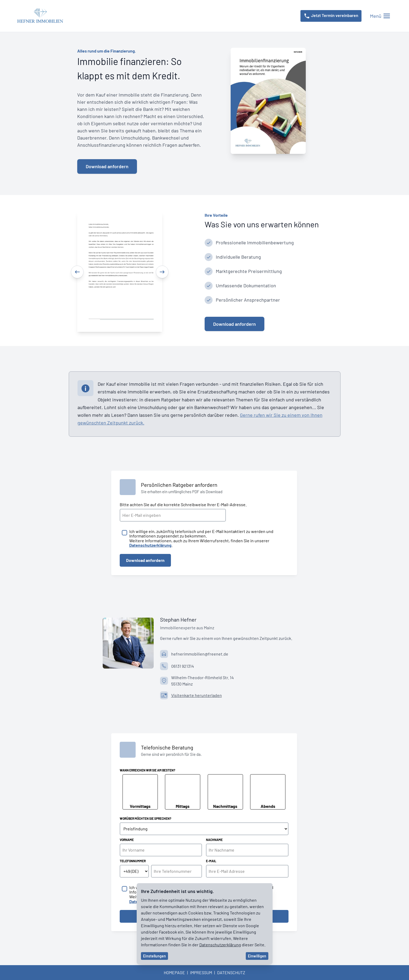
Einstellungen (154, 956)
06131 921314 (183, 666)
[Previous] (77, 272)
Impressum (201, 972)
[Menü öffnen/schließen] (380, 16)
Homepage (174, 972)
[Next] (162, 272)
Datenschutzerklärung (220, 945)
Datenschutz (231, 972)
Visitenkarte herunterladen (197, 695)
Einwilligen (257, 956)
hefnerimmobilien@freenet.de (200, 654)
